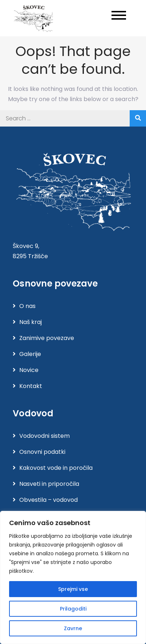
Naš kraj (31, 322)
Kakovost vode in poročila (56, 468)
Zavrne (73, 628)
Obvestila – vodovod (48, 500)
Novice (29, 370)
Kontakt (31, 386)
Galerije (30, 354)
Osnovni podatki (42, 452)
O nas (27, 306)
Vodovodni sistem (44, 436)
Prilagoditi (73, 609)
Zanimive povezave (47, 338)
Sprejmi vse (73, 589)
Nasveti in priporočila (49, 484)
